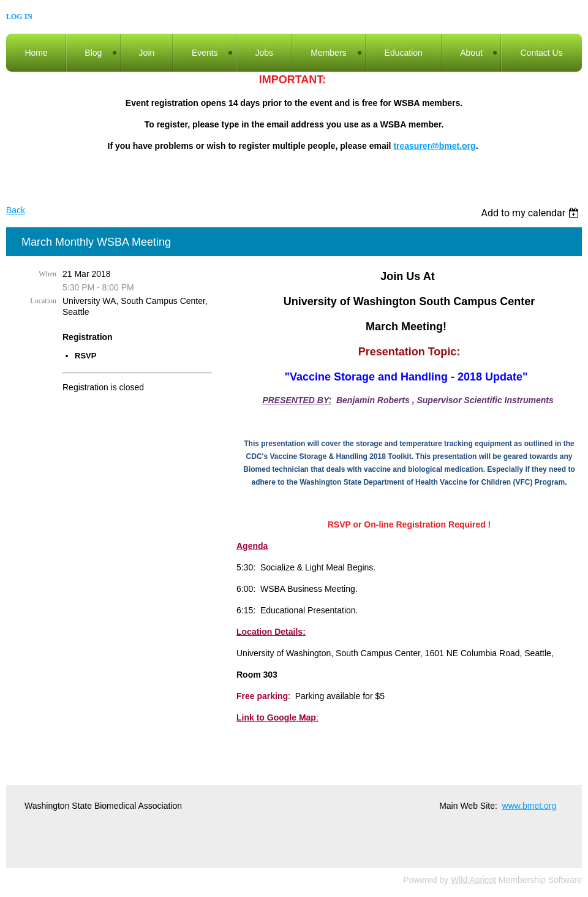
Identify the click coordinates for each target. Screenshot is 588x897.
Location (43, 301)
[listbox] (531, 213)
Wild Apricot (473, 880)
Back (16, 210)
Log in (19, 17)
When (47, 274)
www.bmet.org (530, 806)
